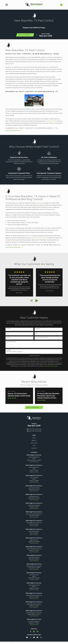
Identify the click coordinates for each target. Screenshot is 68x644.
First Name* (8, 330)
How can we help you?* (11, 343)
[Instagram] (38, 633)
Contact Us (34, 449)
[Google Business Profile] (34, 633)
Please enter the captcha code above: (14, 353)
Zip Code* (8, 338)
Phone (7, 334)
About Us (34, 442)
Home (34, 439)
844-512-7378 (46, 36)
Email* (36, 334)
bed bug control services (39, 238)
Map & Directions (34, 463)
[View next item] (37, 302)
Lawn (34, 447)
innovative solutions (51, 121)
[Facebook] (31, 633)
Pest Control (34, 444)
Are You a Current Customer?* (42, 338)
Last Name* (38, 330)
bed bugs (39, 203)
